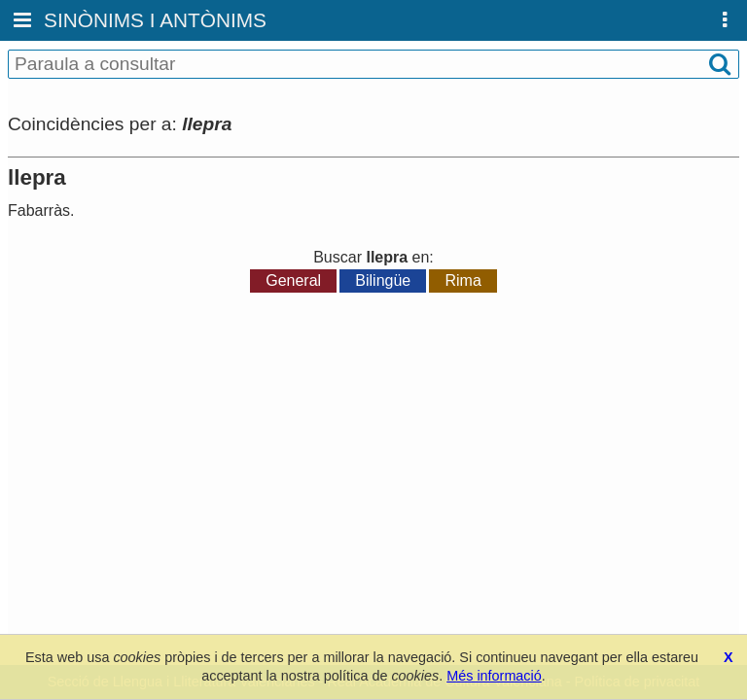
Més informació (494, 676)
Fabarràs (39, 210)
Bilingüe (383, 280)
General (293, 280)
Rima (462, 280)
